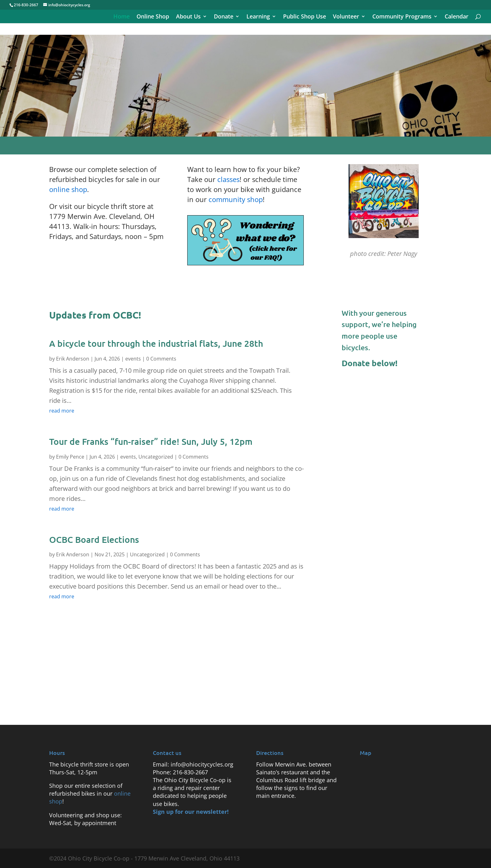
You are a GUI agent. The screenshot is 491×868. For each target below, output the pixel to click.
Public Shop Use (305, 17)
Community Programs (402, 17)
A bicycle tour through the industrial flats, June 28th (156, 343)
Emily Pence (70, 457)
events (133, 359)
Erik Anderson (73, 359)
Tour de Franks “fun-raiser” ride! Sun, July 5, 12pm (151, 441)
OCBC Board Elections (94, 539)
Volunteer (346, 17)
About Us (188, 17)
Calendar (457, 17)
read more (62, 411)
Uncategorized (156, 457)
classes (228, 179)
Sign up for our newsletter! (191, 812)
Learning (258, 17)
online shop (68, 189)
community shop (236, 199)
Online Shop (153, 17)
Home (121, 17)
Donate (224, 17)
